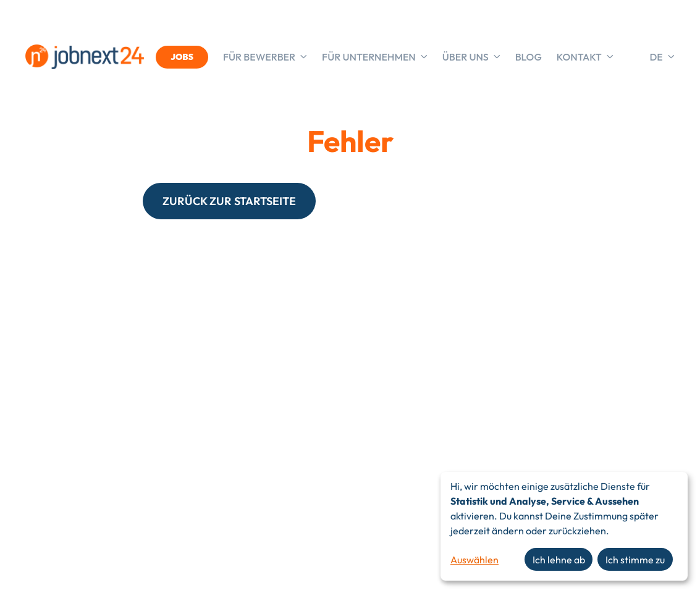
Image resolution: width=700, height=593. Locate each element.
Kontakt (585, 57)
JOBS (182, 57)
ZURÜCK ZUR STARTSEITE (229, 201)
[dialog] (564, 526)
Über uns (471, 57)
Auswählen (474, 560)
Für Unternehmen (375, 57)
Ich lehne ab (559, 560)
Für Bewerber (265, 57)
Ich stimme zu (635, 560)
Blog (529, 57)
